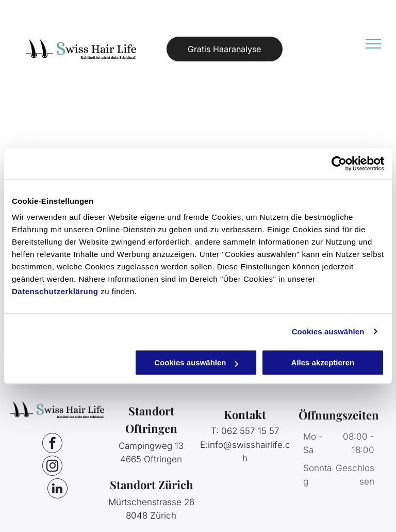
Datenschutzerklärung (55, 291)
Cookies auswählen (328, 332)
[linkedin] (57, 490)
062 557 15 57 (250, 431)
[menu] (373, 44)
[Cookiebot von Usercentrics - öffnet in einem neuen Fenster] (339, 164)
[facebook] (52, 444)
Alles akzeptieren (323, 362)
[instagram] (52, 467)
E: (204, 445)
